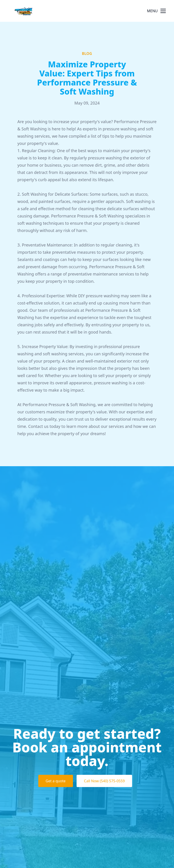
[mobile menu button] (163, 11)
